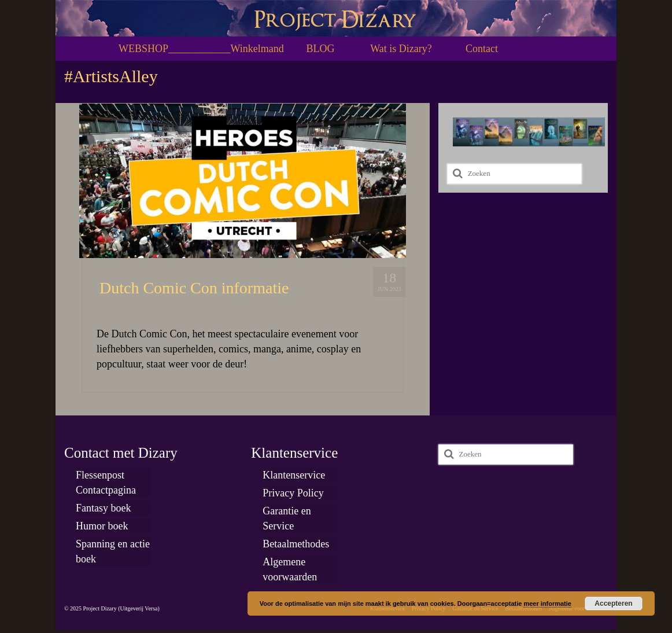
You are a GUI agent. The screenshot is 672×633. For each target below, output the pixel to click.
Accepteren (613, 603)
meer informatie (547, 603)
